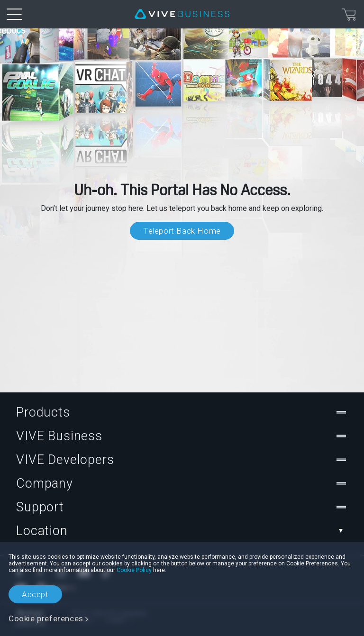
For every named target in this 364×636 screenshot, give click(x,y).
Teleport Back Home (182, 231)
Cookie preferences (46, 618)
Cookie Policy (134, 570)
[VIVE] (182, 14)
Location (182, 531)
